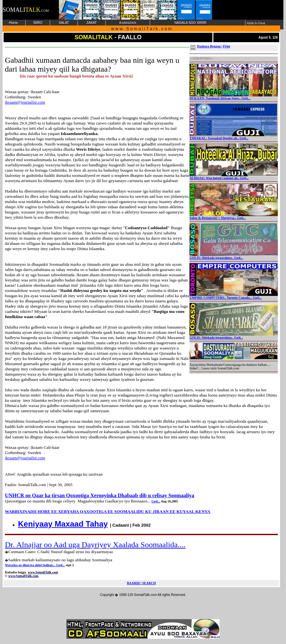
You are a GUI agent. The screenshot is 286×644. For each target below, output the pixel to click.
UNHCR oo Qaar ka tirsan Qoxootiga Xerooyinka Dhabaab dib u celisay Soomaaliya (100, 495)
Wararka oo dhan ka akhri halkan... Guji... (35, 565)
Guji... (156, 501)
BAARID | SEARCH (141, 583)
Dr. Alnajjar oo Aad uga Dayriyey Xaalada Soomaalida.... (95, 545)
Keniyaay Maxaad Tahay (63, 524)
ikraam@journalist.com (25, 102)
